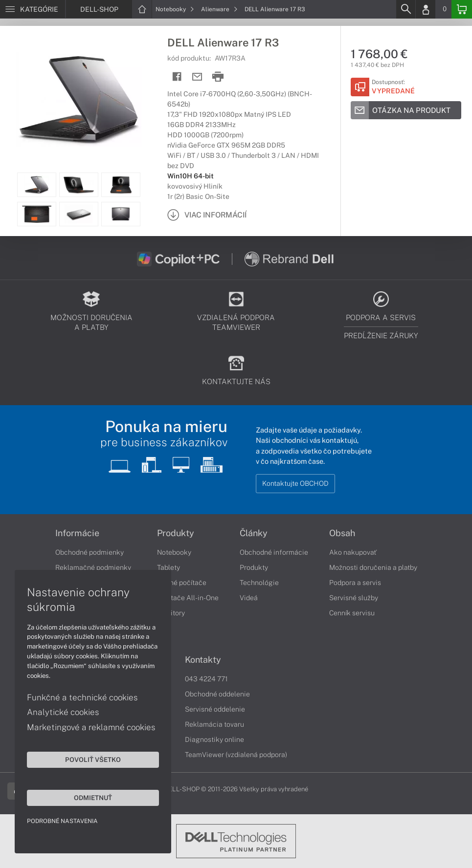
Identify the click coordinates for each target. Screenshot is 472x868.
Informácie (77, 533)
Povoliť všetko (93, 759)
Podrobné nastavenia (62, 821)
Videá (249, 598)
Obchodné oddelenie (217, 694)
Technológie (259, 583)
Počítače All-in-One (188, 598)
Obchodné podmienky (90, 552)
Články (254, 533)
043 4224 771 (206, 679)
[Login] (426, 9)
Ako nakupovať (353, 552)
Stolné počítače (182, 583)
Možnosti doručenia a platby (373, 567)
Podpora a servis (355, 583)
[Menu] (33, 9)
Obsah (342, 533)
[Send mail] (197, 77)
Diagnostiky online (214, 739)
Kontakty (203, 660)
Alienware (219, 9)
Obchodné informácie (274, 552)
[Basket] (462, 9)
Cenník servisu (352, 613)
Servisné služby (354, 598)
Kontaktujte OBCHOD (295, 483)
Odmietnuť (93, 798)
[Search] (405, 9)
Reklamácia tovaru (214, 724)
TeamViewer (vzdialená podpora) (236, 755)
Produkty (176, 533)
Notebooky (175, 9)
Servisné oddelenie (215, 709)
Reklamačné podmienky (93, 567)
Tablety (169, 567)
